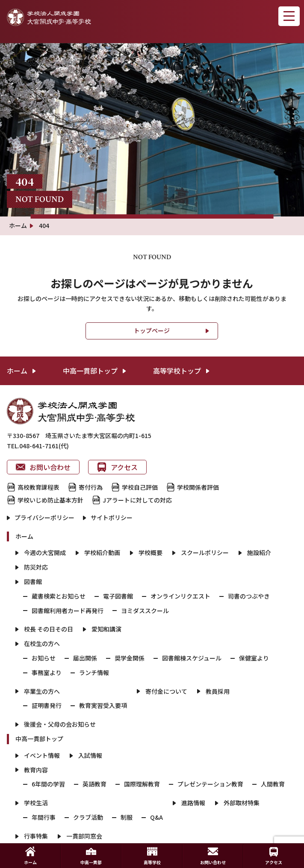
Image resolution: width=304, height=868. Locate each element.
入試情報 (90, 755)
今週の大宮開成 (45, 552)
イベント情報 (42, 755)
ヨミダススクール (145, 611)
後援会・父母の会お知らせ (60, 724)
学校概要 (151, 552)
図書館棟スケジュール (192, 658)
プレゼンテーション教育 (210, 784)
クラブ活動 (88, 817)
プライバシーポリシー (44, 517)
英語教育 (94, 784)
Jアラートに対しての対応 (137, 500)
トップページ (152, 330)
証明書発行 (47, 705)
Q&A (156, 817)
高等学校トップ (177, 371)
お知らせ (44, 658)
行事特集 (36, 836)
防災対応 (36, 567)
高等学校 (152, 856)
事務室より (47, 672)
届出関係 (85, 658)
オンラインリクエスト (180, 596)
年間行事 (44, 817)
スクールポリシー (205, 552)
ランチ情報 (94, 672)
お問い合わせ (43, 467)
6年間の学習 (48, 784)
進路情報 (193, 803)
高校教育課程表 (38, 487)
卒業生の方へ (42, 691)
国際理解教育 (142, 784)
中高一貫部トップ (90, 371)
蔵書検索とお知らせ (59, 596)
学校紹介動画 (102, 552)
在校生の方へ (42, 643)
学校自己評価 (140, 487)
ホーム (17, 371)
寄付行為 (91, 487)
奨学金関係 (130, 658)
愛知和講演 (106, 629)
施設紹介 (259, 552)
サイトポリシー (112, 517)
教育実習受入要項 (103, 705)
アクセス (117, 467)
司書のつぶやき (249, 596)
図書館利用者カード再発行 (68, 611)
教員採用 (218, 691)
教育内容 (36, 770)
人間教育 (273, 784)
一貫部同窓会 (84, 836)
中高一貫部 (91, 856)
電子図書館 (118, 596)
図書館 (33, 582)
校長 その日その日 (49, 629)
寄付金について (166, 691)
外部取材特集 (242, 803)
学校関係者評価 (198, 487)
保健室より (254, 658)
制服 (127, 817)
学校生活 (36, 803)
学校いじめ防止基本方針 (50, 500)
